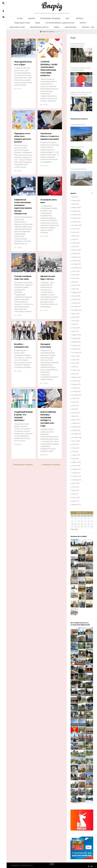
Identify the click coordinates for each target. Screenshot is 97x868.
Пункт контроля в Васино (78, 169)
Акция (87, 19)
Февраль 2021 (76, 418)
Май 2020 (75, 450)
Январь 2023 (76, 337)
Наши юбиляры (45, 31)
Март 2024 (75, 287)
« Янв (72, 528)
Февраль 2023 (76, 333)
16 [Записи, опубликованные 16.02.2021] (75, 523)
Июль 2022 (76, 358)
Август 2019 (76, 482)
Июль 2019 (76, 485)
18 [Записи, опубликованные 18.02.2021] (82, 523)
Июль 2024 (76, 273)
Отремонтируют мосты (78, 126)
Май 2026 (75, 195)
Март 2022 (75, 372)
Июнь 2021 (76, 404)
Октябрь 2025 (76, 220)
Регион (14, 19)
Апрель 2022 (76, 369)
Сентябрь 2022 (77, 351)
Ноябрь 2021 (76, 386)
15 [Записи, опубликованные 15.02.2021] (72, 523)
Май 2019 (75, 493)
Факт (52, 19)
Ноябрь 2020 (76, 429)
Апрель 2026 (76, 199)
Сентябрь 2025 (77, 224)
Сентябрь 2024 (77, 266)
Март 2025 (75, 245)
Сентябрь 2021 (77, 393)
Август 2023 (76, 312)
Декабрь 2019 (76, 468)
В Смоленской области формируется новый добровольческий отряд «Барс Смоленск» (80, 50)
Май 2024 (75, 280)
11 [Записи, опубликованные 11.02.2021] (82, 520)
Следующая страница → (52, 472)
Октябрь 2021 (76, 390)
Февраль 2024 (76, 291)
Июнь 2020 (76, 447)
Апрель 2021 (76, 411)
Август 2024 (76, 270)
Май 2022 (75, 365)
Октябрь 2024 (76, 263)
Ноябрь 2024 (76, 259)
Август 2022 (76, 355)
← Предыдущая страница (22, 472)
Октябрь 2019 (76, 475)
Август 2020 (76, 440)
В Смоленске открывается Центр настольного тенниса (81, 73)
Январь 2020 (76, 464)
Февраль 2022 (76, 376)
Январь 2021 (76, 422)
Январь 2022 (76, 379)
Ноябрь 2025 (76, 217)
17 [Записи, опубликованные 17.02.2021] (79, 523)
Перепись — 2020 (59, 31)
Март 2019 (75, 500)
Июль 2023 (76, 316)
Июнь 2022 (76, 362)
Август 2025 (76, 227)
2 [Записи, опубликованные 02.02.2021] (75, 517)
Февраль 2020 (76, 461)
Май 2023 (75, 323)
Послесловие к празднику (38, 19)
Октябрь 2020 (76, 432)
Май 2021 (75, 408)
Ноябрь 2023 (76, 302)
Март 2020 (75, 457)
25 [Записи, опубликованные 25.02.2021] (82, 525)
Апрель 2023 (76, 326)
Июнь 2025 (76, 234)
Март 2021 (75, 415)
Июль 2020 (76, 443)
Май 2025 (75, 238)
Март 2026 (75, 203)
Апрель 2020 (76, 454)
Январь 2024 (76, 294)
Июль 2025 (76, 231)
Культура (23, 19)
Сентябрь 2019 (77, 478)
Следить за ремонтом (77, 147)
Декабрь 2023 (76, 298)
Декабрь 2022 (76, 341)
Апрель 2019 (76, 496)
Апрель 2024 (76, 284)
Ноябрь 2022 (76, 344)
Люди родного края (75, 19)
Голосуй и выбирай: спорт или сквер (22, 284)
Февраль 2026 (76, 206)
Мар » (76, 528)
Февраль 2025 (76, 249)
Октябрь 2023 (76, 305)
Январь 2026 (76, 210)
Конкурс (43, 25)
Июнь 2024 (76, 277)
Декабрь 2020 (76, 425)
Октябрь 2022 (76, 348)
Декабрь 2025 (76, 213)
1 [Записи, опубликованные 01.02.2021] (72, 517)
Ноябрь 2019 (76, 471)
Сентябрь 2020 (77, 436)
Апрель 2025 (76, 241)
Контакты (62, 19)
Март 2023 (75, 330)
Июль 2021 (76, 401)
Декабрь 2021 (76, 383)
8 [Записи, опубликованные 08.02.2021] (72, 520)
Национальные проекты (74, 25)
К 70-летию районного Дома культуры (23, 25)
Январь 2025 (76, 252)
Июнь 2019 (76, 489)
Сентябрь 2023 (77, 309)
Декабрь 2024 (76, 256)
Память (88, 25)
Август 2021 (76, 397)
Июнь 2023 (76, 319)
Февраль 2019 (76, 503)
